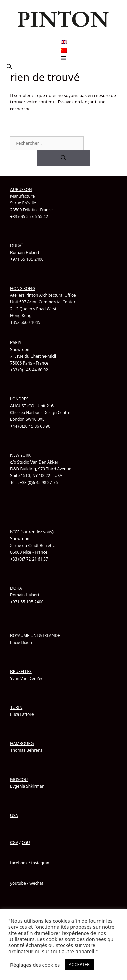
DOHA (16, 588)
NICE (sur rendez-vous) (32, 532)
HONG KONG (23, 288)
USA (14, 815)
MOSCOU (19, 779)
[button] (9, 67)
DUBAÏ (16, 246)
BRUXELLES (21, 672)
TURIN (16, 708)
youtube (18, 883)
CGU (26, 842)
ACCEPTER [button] (79, 964)
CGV (14, 842)
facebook (19, 863)
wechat (36, 883)
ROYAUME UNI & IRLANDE (35, 636)
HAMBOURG (22, 743)
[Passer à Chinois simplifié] (64, 50)
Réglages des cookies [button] (35, 965)
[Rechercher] (64, 158)
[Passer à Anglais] (64, 42)
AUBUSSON (21, 189)
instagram (41, 863)
